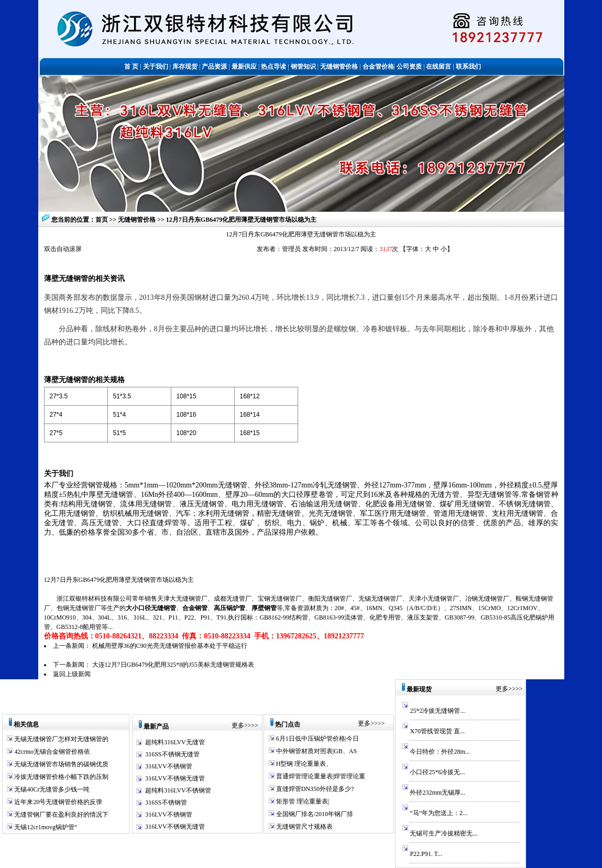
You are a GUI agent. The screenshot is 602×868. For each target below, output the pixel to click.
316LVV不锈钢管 (169, 766)
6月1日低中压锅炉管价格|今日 (317, 739)
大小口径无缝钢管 (151, 608)
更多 (238, 725)
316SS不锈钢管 (166, 802)
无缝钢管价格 (138, 220)
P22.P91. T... (426, 854)
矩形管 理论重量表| (302, 801)
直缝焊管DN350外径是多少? (314, 789)
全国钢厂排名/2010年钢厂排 (314, 814)
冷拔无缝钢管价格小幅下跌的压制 (61, 777)
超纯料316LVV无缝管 (175, 742)
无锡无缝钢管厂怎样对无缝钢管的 (61, 739)
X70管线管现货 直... (437, 731)
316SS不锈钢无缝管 (172, 754)
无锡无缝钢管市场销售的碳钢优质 (61, 764)
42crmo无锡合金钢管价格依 (51, 752)
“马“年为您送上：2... (439, 813)
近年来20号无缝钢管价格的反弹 (57, 802)
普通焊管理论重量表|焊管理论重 (320, 776)
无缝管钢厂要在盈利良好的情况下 (61, 815)
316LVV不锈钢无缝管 (175, 778)
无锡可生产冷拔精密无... (444, 833)
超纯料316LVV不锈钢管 (178, 790)
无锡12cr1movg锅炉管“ (45, 827)
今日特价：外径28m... (440, 752)
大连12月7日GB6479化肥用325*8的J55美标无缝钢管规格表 (173, 665)
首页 (102, 220)
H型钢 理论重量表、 (304, 764)
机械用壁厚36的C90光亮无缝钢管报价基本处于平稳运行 (170, 646)
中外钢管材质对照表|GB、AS (316, 751)
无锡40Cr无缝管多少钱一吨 (51, 789)
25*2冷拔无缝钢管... (437, 711)
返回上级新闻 (72, 674)
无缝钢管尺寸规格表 (304, 827)
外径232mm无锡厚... (437, 793)
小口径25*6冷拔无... (437, 772)
